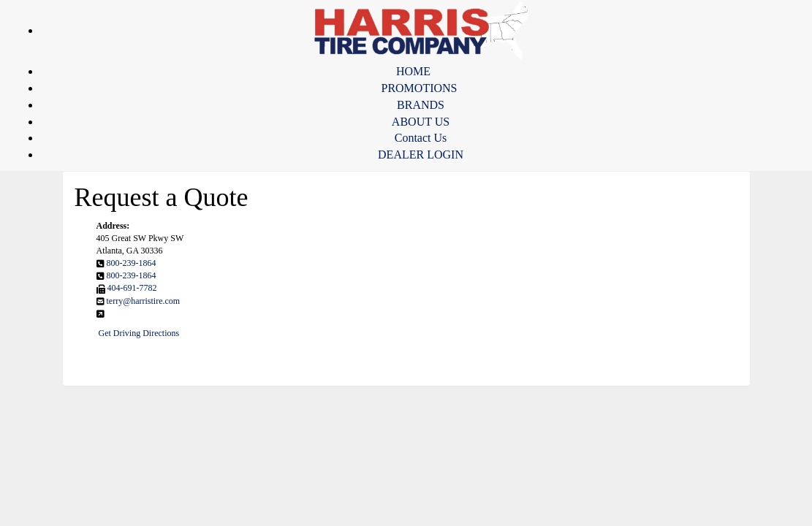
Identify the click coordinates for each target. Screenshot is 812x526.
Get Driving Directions (139, 333)
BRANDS (421, 105)
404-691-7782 (132, 288)
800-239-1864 (132, 263)
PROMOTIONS (419, 88)
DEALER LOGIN (421, 155)
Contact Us (421, 138)
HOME (413, 71)
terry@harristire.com (144, 301)
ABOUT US (421, 122)
